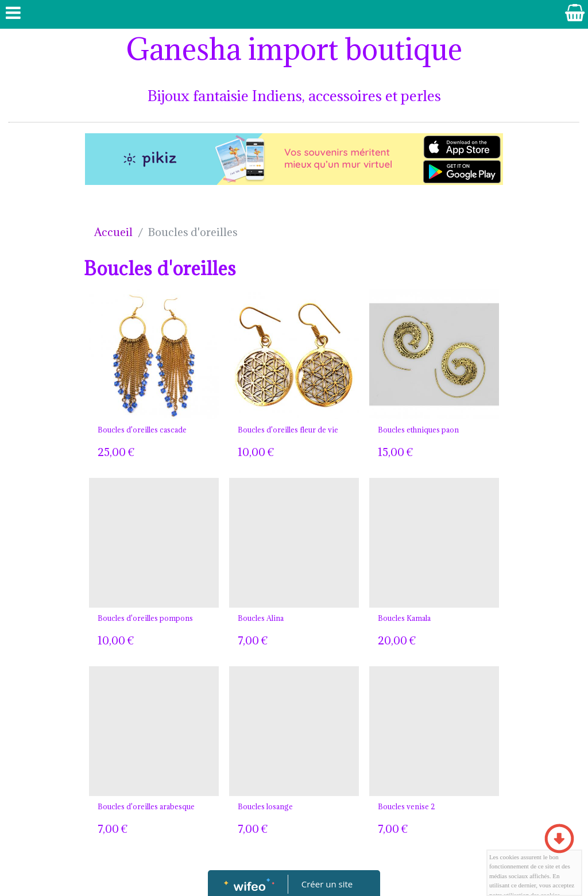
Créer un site (327, 884)
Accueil (113, 232)
